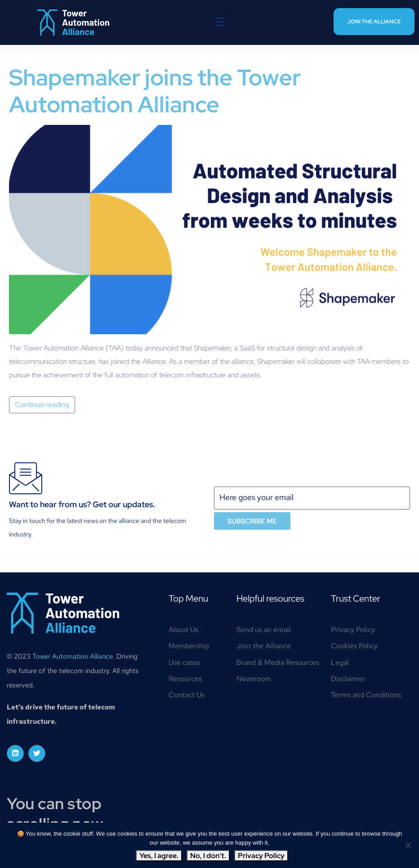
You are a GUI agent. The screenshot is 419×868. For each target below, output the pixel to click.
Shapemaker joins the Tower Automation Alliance (155, 91)
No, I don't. (208, 856)
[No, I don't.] (408, 845)
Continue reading (42, 405)
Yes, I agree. (159, 856)
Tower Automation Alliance (73, 656)
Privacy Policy (261, 856)
